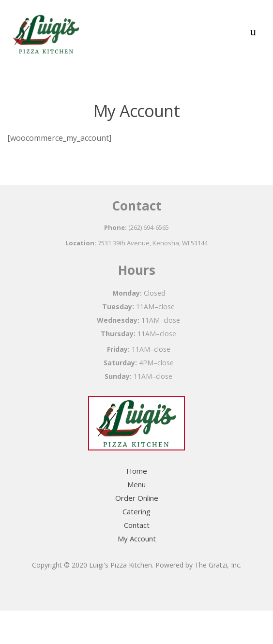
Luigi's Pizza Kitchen (121, 565)
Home (137, 471)
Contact (137, 525)
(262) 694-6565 (149, 227)
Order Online (137, 498)
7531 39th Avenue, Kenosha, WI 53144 (153, 243)
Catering (136, 511)
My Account (137, 539)
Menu (136, 484)
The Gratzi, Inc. (218, 565)
